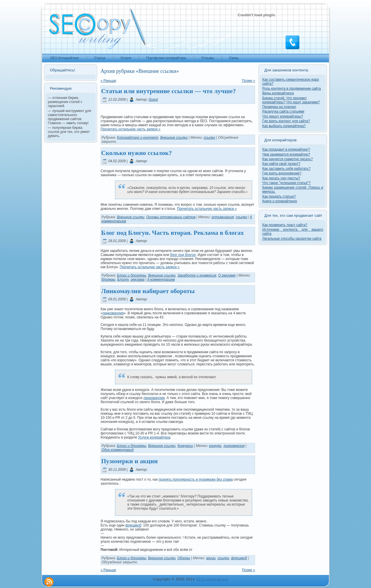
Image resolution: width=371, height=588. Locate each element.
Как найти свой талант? (281, 164)
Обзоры (184, 558)
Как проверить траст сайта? (285, 225)
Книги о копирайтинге (280, 201)
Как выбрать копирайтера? (284, 126)
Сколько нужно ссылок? (137, 153)
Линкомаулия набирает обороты (148, 291)
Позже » (249, 81)
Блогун (123, 279)
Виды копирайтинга (278, 93)
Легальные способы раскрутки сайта (292, 239)
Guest (153, 100)
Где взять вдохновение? (282, 173)
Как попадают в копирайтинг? (286, 149)
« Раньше (108, 81)
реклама (138, 279)
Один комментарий (118, 450)
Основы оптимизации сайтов (171, 217)
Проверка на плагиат (279, 107)
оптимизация (223, 217)
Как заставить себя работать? (286, 169)
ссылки (210, 138)
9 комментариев (161, 279)
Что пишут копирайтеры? (283, 116)
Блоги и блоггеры (131, 275)
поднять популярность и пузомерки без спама (196, 479)
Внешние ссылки (174, 138)
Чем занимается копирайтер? (286, 154)
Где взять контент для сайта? (286, 121)
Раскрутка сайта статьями (283, 111)
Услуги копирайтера (154, 437)
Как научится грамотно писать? (288, 159)
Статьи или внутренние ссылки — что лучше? (169, 91)
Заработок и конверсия (197, 275)
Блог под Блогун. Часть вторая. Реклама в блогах (172, 233)
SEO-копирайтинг (213, 579)
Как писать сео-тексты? (281, 178)
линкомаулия (113, 313)
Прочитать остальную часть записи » (131, 129)
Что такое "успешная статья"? (286, 183)
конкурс (215, 446)
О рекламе (227, 275)
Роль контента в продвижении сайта (292, 89)
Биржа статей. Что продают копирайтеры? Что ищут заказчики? (291, 100)
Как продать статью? (279, 196)
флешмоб (133, 525)
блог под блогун (183, 255)
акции (211, 558)
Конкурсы (185, 446)
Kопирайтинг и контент (138, 138)
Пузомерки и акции (129, 461)
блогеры (108, 279)
